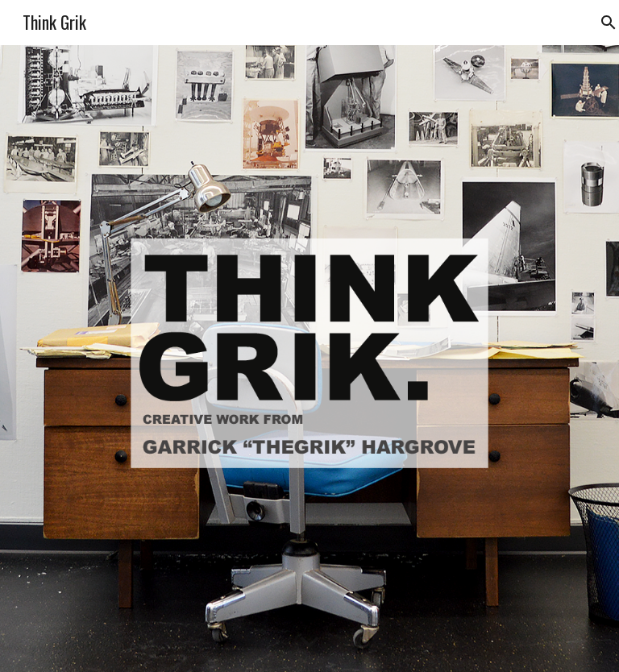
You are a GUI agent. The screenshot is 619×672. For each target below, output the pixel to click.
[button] (309, 643)
